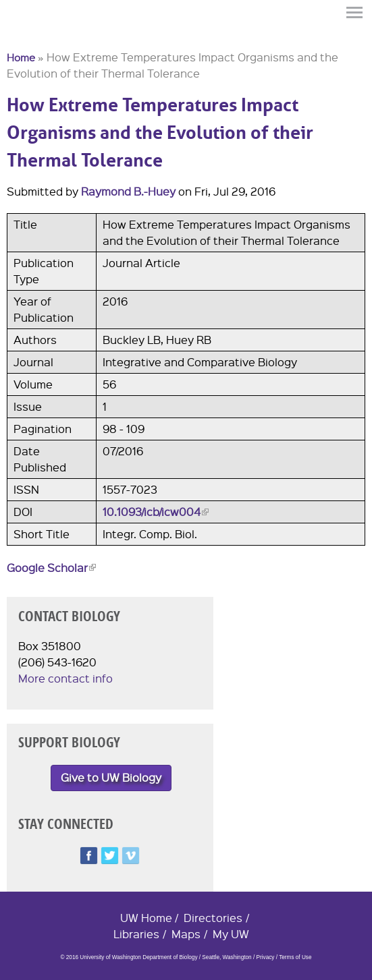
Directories (213, 918)
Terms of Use (295, 957)
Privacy (265, 957)
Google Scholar (51, 568)
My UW (231, 934)
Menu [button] (355, 12)
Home (21, 57)
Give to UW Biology (111, 777)
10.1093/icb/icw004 (156, 512)
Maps (186, 934)
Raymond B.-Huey (128, 191)
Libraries (136, 934)
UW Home (146, 918)
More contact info (65, 678)
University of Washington (31, 36)
